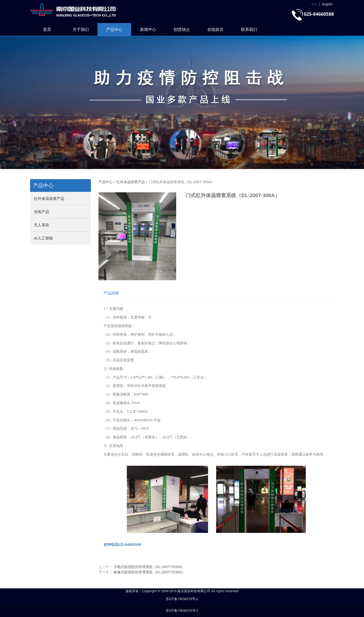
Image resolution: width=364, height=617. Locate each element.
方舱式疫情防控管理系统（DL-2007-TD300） (149, 567)
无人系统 (42, 225)
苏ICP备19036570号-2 (182, 599)
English (327, 4)
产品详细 (111, 293)
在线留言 (215, 29)
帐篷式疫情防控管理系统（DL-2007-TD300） (149, 572)
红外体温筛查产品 (49, 198)
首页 (47, 29)
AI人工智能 (43, 238)
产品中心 (114, 29)
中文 (314, 4)
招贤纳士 (182, 29)
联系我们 (249, 29)
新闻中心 (148, 29)
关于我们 (81, 29)
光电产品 (42, 212)
